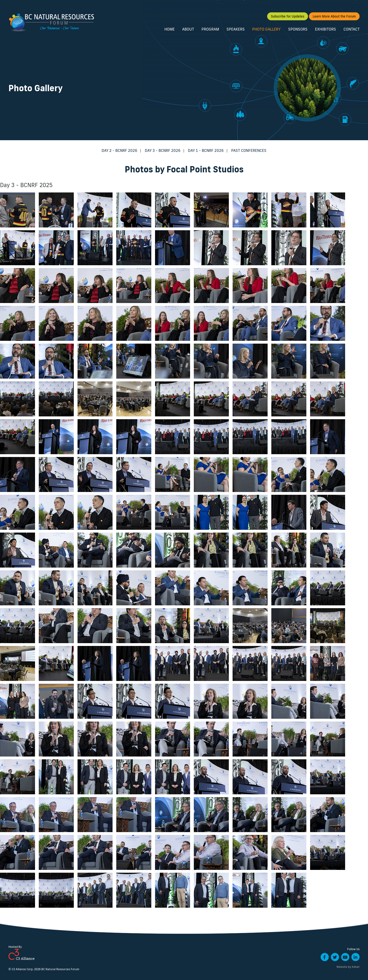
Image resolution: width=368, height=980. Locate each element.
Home (170, 30)
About (188, 30)
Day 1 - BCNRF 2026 (206, 150)
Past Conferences (249, 150)
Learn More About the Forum (334, 17)
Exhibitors (326, 30)
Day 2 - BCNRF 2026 (119, 150)
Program (210, 30)
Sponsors (298, 30)
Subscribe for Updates (288, 17)
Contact (352, 30)
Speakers (236, 30)
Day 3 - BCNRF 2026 (163, 150)
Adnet (356, 967)
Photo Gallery (266, 30)
